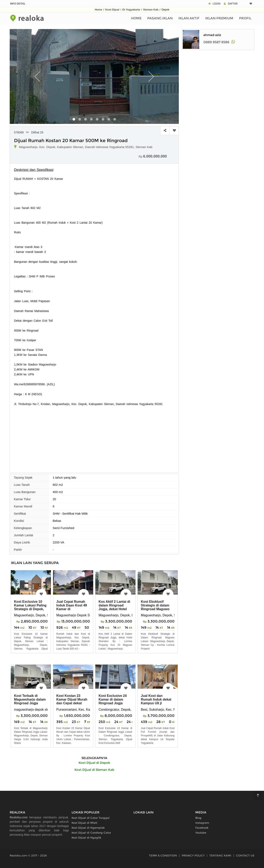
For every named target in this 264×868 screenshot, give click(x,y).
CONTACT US (245, 855)
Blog (198, 818)
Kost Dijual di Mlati (84, 823)
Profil (245, 18)
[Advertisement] (94, 437)
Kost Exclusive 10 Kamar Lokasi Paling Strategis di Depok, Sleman (30, 607)
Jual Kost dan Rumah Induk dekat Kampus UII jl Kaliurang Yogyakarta (156, 703)
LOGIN (216, 4)
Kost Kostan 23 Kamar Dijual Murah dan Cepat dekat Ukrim (72, 701)
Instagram (202, 823)
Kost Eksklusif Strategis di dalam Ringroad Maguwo (155, 605)
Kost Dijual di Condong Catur (91, 833)
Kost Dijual (112, 10)
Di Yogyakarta (131, 10)
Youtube (201, 833)
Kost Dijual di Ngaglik (86, 838)
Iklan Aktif (189, 18)
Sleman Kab (151, 10)
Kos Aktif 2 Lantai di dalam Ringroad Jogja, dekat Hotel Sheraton (114, 607)
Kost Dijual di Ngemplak (88, 828)
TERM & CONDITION (163, 855)
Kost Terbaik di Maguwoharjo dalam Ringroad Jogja (30, 699)
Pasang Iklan (160, 18)
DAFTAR (233, 4)
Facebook (202, 828)
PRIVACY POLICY (193, 855)
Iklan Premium (219, 18)
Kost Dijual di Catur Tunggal (91, 818)
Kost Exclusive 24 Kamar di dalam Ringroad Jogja (113, 699)
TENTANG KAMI (220, 855)
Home (98, 10)
